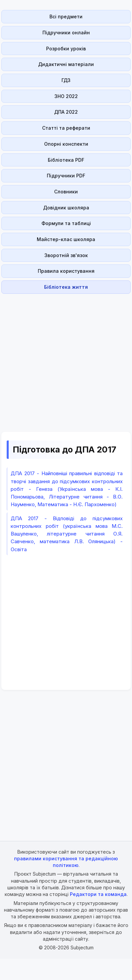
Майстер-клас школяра (66, 239)
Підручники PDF (66, 176)
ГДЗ (66, 80)
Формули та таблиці (66, 223)
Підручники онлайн (66, 33)
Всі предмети (66, 17)
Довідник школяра (66, 208)
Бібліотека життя (66, 287)
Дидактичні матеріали (66, 64)
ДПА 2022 (66, 112)
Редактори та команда (98, 894)
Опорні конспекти (66, 144)
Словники (66, 192)
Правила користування (66, 271)
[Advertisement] (64, 359)
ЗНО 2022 (66, 96)
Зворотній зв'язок (66, 255)
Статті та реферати (66, 128)
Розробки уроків (66, 49)
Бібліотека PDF (66, 160)
